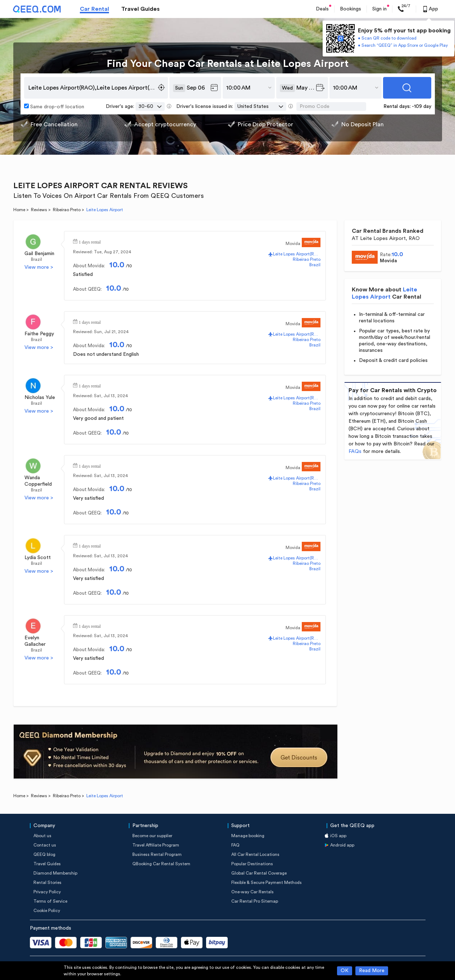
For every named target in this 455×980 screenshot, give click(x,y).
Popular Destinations (252, 864)
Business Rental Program (157, 854)
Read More (372, 971)
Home (19, 210)
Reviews (39, 210)
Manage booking (248, 836)
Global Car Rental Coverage (259, 873)
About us (42, 836)
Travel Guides (140, 9)
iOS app (338, 836)
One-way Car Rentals (252, 892)
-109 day (422, 106)
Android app (342, 845)
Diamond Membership (55, 873)
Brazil (37, 259)
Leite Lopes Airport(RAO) (297, 254)
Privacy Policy (47, 892)
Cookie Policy (47, 911)
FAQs (355, 452)
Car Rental (94, 9)
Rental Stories (47, 883)
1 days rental (90, 241)
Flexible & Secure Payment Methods (267, 883)
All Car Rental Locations (255, 854)
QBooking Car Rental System (161, 864)
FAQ (235, 845)
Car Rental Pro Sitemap (255, 901)
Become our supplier (152, 836)
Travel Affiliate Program (156, 845)
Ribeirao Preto (67, 210)
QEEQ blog (44, 854)
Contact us (45, 845)
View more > (39, 267)
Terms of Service (50, 901)
